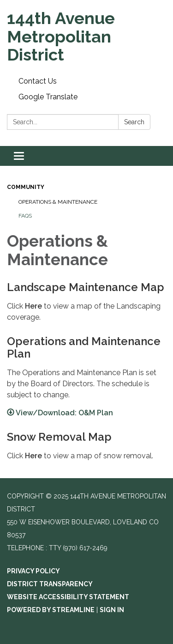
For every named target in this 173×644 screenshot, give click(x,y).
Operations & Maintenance (58, 202)
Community (26, 187)
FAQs (25, 216)
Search (134, 122)
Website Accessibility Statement (68, 597)
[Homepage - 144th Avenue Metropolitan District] (86, 37)
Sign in (112, 610)
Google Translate (48, 97)
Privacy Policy (33, 571)
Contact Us (38, 81)
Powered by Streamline (51, 610)
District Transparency (50, 584)
